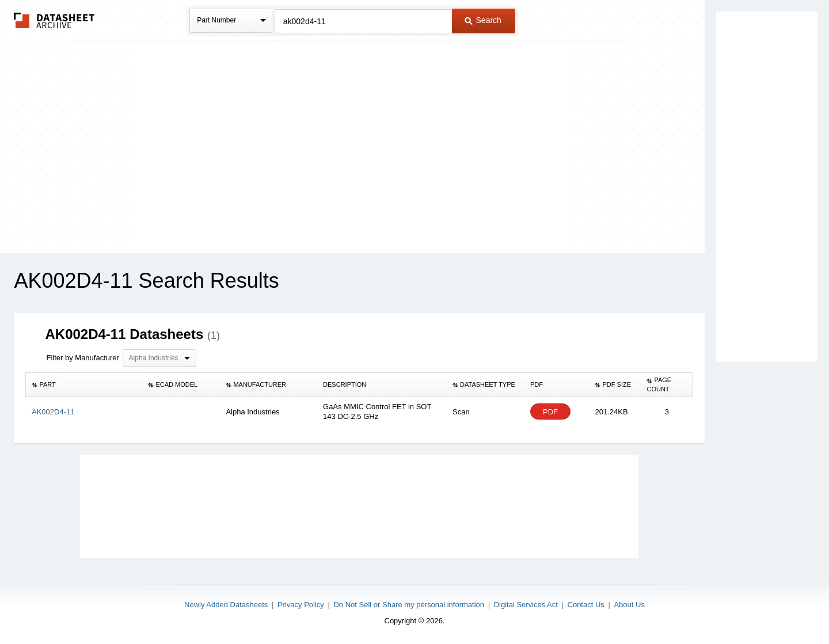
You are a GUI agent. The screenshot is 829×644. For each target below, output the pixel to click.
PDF (550, 412)
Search (483, 20)
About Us (629, 605)
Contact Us (586, 605)
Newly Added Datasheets (226, 605)
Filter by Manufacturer (82, 358)
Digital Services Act (526, 605)
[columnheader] (84, 385)
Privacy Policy (301, 605)
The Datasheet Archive (54, 20)
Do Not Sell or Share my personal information (409, 605)
